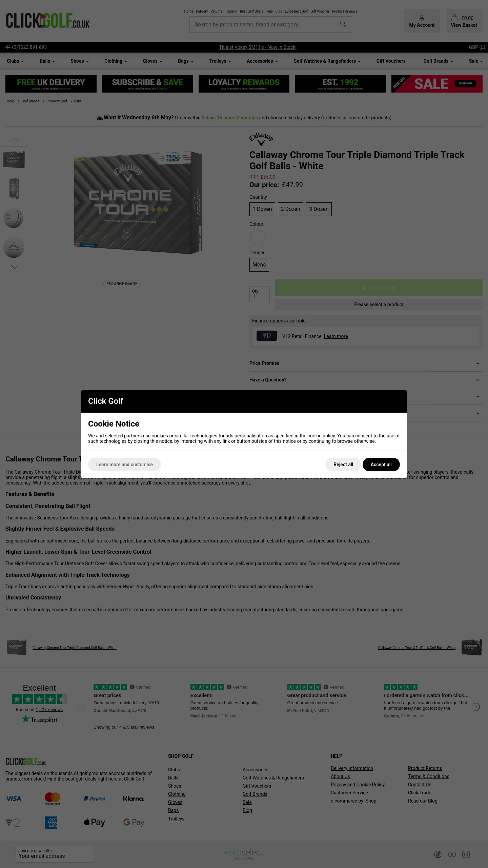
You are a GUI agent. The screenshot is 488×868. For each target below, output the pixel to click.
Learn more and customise (125, 465)
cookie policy (321, 436)
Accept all (381, 465)
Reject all (343, 465)
